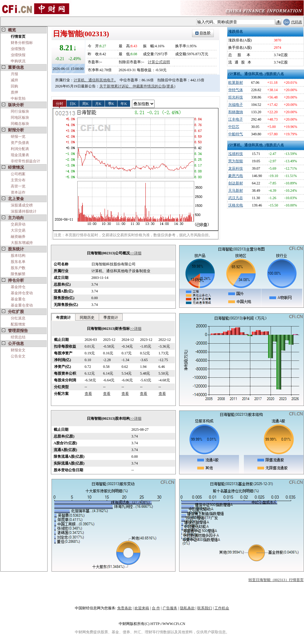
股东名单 (18, 262)
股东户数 (18, 268)
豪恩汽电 (236, 176)
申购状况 (18, 61)
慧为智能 (236, 161)
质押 (14, 92)
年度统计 (63, 318)
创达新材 (236, 183)
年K (124, 103)
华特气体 (236, 90)
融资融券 (18, 237)
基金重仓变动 (22, 305)
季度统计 (111, 318)
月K (98, 103)
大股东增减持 (22, 243)
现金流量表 (20, 155)
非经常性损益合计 (25, 161)
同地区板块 (20, 118)
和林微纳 (236, 112)
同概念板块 (20, 124)
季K (111, 103)
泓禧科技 (236, 154)
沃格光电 (236, 205)
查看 (88, 394)
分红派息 (18, 318)
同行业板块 (20, 111)
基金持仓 (18, 287)
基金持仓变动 (22, 293)
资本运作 (18, 192)
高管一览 (18, 186)
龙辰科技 (236, 168)
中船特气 (236, 134)
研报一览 (18, 137)
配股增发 (18, 324)
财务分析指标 (22, 43)
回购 (14, 86)
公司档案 (18, 174)
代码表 (297, 22)
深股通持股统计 (24, 211)
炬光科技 (236, 97)
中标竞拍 (18, 98)
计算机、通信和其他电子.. (95, 80)
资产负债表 (20, 143)
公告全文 (18, 356)
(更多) (171, 86)
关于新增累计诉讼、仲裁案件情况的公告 (133, 86)
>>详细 (136, 253)
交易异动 (18, 224)
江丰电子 (236, 119)
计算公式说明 (159, 62)
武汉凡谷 (236, 198)
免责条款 (125, 608)
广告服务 (170, 608)
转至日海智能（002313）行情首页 (276, 580)
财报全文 (18, 350)
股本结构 (18, 256)
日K (73, 103)
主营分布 (18, 180)
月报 (14, 74)
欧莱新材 (236, 83)
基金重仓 (18, 299)
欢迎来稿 (142, 608)
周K (85, 103)
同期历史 (87, 318)
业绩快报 (18, 55)
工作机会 (222, 608)
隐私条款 (187, 608)
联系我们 (205, 608)
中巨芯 (234, 127)
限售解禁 (18, 274)
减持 (14, 80)
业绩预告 (18, 49)
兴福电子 (236, 105)
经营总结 (18, 337)
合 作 (156, 608)
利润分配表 (20, 149)
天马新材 (236, 191)
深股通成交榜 (22, 205)
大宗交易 (18, 230)
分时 (60, 103)
